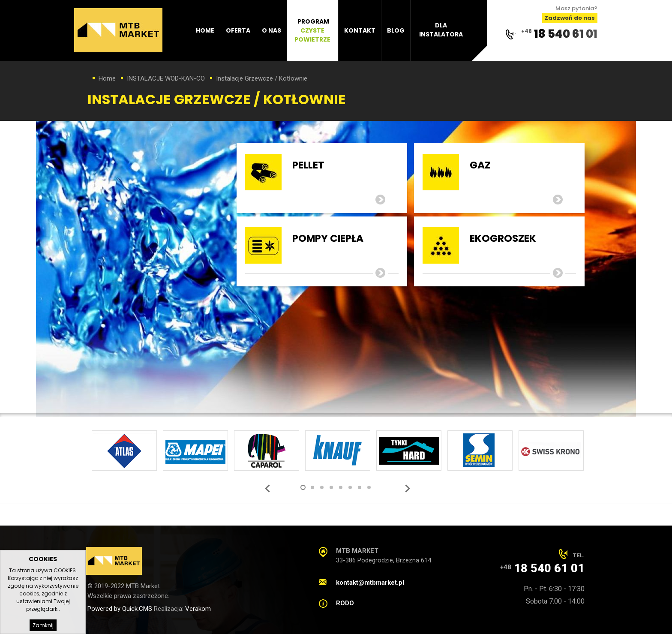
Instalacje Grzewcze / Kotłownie (262, 78)
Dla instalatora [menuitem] (441, 30)
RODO (345, 603)
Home (107, 78)
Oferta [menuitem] (238, 30)
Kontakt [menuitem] (360, 30)
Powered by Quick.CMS (120, 609)
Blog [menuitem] (396, 30)
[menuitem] (313, 30)
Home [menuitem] (205, 30)
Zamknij (43, 625)
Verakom (198, 609)
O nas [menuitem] (271, 30)
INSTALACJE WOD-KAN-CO (166, 78)
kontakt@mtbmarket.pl (370, 583)
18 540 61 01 (566, 34)
